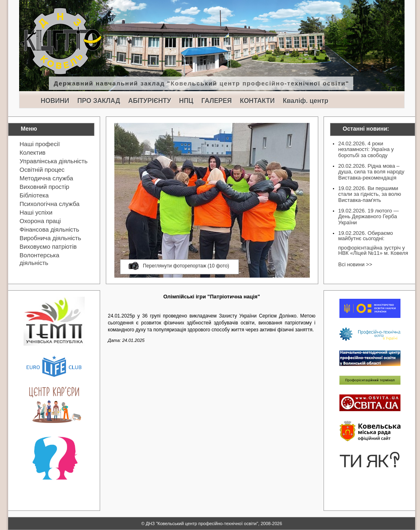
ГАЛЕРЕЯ (217, 101)
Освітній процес (42, 170)
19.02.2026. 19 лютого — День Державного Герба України (369, 217)
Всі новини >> (355, 264)
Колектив (33, 152)
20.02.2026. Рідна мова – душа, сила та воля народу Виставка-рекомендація (371, 172)
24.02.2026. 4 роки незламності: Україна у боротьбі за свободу (366, 149)
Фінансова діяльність (49, 229)
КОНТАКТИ (257, 101)
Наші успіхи (36, 212)
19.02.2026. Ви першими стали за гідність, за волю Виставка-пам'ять (370, 194)
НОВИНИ (55, 101)
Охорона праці (40, 221)
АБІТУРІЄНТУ (150, 101)
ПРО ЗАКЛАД (99, 101)
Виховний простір (44, 187)
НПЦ (186, 101)
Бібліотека (34, 195)
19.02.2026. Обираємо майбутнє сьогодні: (365, 236)
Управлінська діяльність (54, 161)
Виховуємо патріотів (48, 246)
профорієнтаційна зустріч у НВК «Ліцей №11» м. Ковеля (373, 250)
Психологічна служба (49, 204)
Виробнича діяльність (50, 238)
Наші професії (40, 144)
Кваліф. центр (306, 101)
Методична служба (46, 178)
